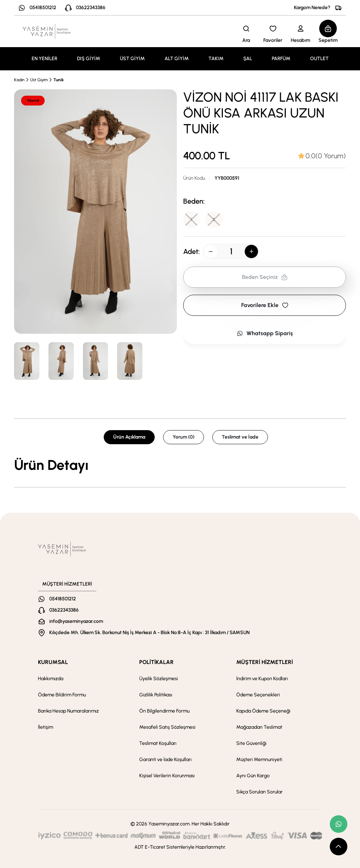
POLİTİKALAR (156, 662)
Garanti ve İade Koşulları (165, 759)
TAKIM (216, 59)
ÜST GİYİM (132, 59)
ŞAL (248, 59)
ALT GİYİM (177, 59)
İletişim (46, 727)
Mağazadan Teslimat (259, 727)
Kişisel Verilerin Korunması (167, 776)
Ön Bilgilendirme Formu (164, 711)
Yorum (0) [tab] (184, 437)
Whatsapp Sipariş (265, 333)
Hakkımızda (51, 679)
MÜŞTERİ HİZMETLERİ (265, 662)
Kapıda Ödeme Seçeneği (263, 711)
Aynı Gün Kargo (253, 776)
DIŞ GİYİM (89, 59)
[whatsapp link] (339, 824)
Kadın (19, 80)
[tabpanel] (180, 465)
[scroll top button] (339, 847)
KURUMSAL (53, 662)
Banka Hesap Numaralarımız (68, 711)
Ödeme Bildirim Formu (62, 695)
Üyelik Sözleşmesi (159, 679)
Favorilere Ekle (265, 305)
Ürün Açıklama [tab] (129, 437)
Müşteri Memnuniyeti (259, 759)
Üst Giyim (39, 80)
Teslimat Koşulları (158, 743)
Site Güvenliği (251, 743)
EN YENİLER (44, 59)
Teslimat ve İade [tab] (240, 437)
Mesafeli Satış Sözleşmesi (167, 727)
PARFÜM (281, 59)
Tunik (59, 80)
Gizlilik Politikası (156, 695)
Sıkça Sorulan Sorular (259, 792)
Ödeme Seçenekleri (258, 695)
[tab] (322, 156)
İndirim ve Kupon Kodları (262, 679)
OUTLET (319, 59)
